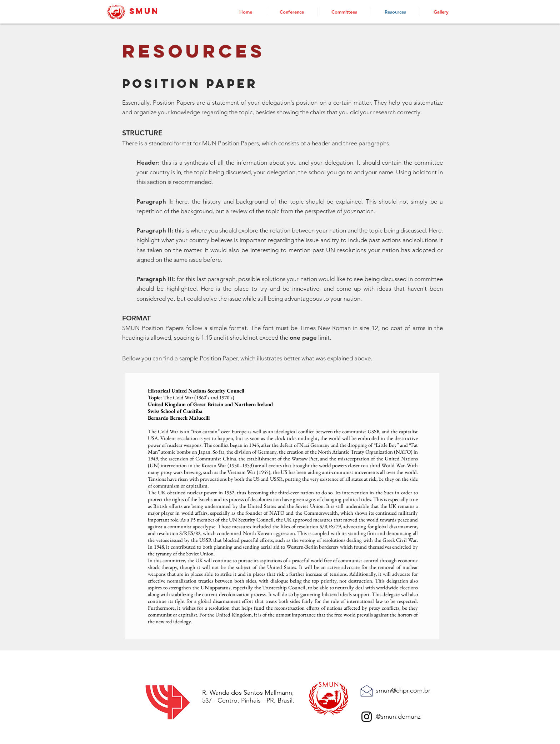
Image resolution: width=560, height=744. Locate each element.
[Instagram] (367, 717)
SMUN (144, 11)
